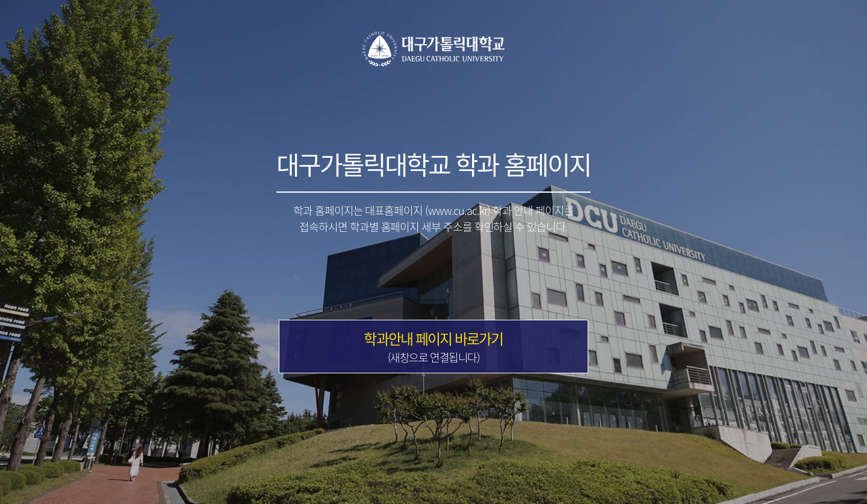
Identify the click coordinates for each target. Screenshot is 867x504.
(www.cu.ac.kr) (458, 210)
